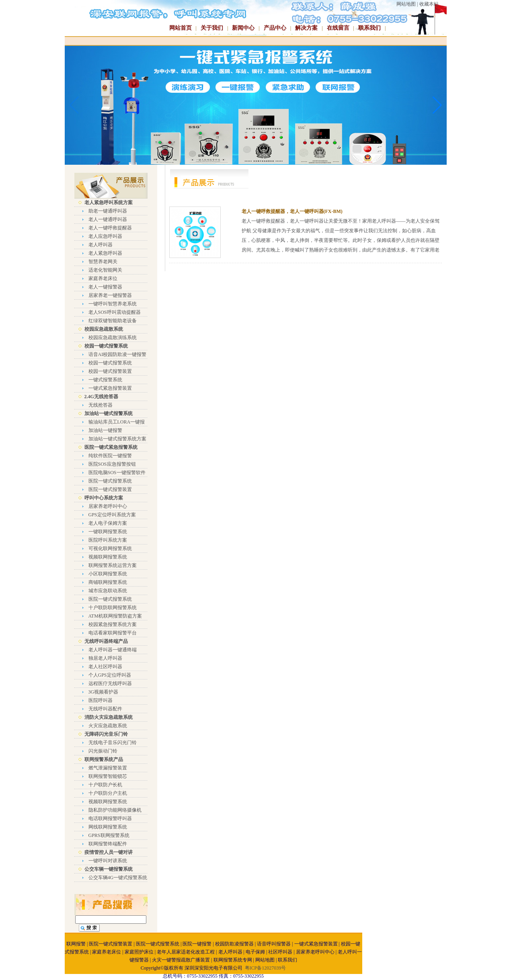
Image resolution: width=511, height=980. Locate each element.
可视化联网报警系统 (110, 548)
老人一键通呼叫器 (108, 219)
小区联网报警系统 (108, 574)
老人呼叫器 (101, 245)
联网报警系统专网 (233, 960)
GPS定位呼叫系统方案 (112, 515)
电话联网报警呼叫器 (110, 818)
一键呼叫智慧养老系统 (113, 304)
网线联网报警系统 (108, 827)
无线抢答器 (101, 405)
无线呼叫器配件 (105, 709)
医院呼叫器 (101, 700)
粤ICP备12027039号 (266, 968)
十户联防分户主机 (108, 793)
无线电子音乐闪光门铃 (113, 743)
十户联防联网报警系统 (113, 608)
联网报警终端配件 (108, 844)
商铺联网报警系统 (108, 582)
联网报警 (76, 944)
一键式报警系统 (105, 380)
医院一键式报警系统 (110, 481)
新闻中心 (243, 28)
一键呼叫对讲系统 (108, 861)
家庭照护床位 (139, 952)
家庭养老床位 (103, 278)
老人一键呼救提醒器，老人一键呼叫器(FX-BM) (292, 211)
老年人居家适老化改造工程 (186, 952)
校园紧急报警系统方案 (113, 624)
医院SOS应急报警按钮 (112, 464)
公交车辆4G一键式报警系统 (118, 878)
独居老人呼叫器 (105, 658)
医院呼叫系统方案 (108, 540)
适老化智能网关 (105, 270)
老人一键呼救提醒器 (110, 228)
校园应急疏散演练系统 (113, 338)
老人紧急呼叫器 (105, 253)
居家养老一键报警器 (110, 295)
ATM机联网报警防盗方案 (115, 616)
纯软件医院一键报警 (110, 456)
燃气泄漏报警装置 (108, 768)
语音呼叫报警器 (274, 944)
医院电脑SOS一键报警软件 (117, 473)
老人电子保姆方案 (108, 523)
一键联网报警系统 (108, 532)
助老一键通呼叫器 (108, 211)
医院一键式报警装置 (110, 489)
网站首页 (181, 28)
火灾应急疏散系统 (108, 726)
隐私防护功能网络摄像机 (115, 810)
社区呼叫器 (280, 952)
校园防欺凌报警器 (234, 944)
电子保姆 (255, 952)
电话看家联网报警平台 (113, 633)
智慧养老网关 (103, 262)
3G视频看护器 (104, 692)
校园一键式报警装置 (110, 371)
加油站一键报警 (105, 430)
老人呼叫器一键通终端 (113, 650)
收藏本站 (429, 4)
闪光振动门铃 (103, 751)
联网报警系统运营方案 (113, 565)
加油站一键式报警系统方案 (117, 439)
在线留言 (338, 28)
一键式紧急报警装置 (110, 388)
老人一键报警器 (105, 287)
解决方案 (306, 28)
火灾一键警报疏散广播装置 (181, 960)
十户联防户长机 (105, 785)
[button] (437, 105)
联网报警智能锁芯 (108, 776)
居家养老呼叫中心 (108, 506)
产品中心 (275, 28)
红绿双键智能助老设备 (113, 321)
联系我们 (369, 28)
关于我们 (212, 28)
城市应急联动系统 (108, 591)
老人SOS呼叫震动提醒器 (115, 312)
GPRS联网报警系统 (109, 835)
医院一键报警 (197, 944)
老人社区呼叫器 (105, 667)
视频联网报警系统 (108, 557)
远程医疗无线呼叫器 (110, 683)
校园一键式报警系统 (110, 363)
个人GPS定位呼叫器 (110, 675)
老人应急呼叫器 (105, 236)
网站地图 (406, 4)
